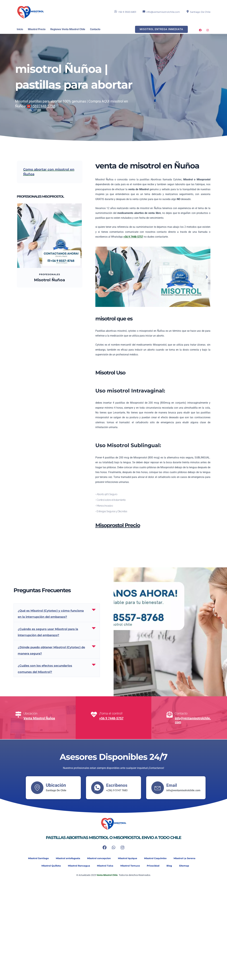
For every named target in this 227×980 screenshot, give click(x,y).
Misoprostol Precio (118, 525)
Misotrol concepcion (98, 858)
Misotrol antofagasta (66, 858)
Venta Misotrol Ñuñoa (39, 718)
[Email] (158, 788)
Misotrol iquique (128, 858)
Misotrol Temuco (130, 866)
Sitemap (188, 866)
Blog (172, 866)
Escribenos (118, 785)
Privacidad (155, 866)
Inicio (20, 29)
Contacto (95, 29)
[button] (99, 277)
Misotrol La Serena (188, 858)
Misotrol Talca (104, 866)
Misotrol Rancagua (77, 866)
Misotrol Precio (37, 29)
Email (172, 785)
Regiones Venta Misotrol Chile (68, 29)
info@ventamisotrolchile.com (163, 12)
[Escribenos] (98, 788)
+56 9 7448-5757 (111, 718)
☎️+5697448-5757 (41, 106)
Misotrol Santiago (35, 858)
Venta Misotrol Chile (107, 875)
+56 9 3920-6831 (127, 12)
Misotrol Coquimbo (157, 858)
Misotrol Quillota (47, 866)
